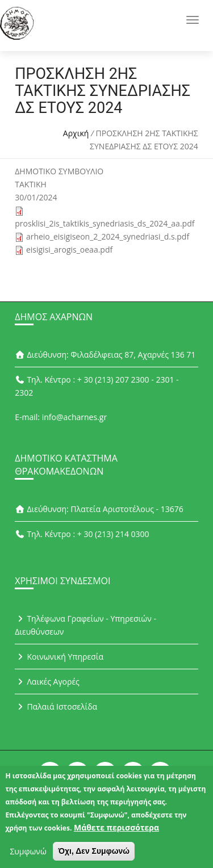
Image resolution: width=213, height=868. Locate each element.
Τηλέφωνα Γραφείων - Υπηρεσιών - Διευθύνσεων (85, 625)
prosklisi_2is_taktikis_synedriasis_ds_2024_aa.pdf (105, 223)
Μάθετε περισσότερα (116, 833)
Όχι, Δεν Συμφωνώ (94, 856)
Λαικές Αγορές (47, 682)
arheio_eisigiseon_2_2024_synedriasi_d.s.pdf (108, 236)
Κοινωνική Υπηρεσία (59, 657)
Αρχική (76, 133)
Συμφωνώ (28, 856)
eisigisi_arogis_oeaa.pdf (69, 250)
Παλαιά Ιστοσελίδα (56, 706)
